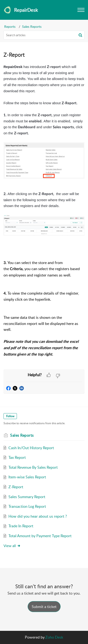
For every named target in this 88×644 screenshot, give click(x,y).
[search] (44, 35)
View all (12, 546)
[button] (80, 35)
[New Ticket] (44, 607)
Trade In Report (21, 526)
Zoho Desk (54, 637)
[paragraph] (44, 217)
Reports (10, 26)
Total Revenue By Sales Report (33, 467)
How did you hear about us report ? (38, 516)
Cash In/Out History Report (31, 448)
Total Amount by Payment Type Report (40, 536)
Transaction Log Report (27, 506)
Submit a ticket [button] (44, 607)
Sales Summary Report (27, 497)
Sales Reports (32, 26)
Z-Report (16, 487)
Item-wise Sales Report (27, 477)
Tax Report (17, 457)
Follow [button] (10, 416)
